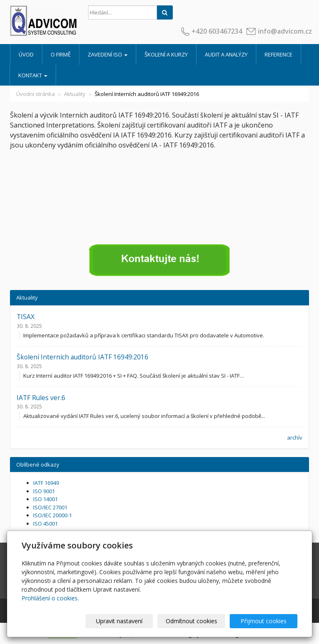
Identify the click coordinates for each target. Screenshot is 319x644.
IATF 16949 (46, 483)
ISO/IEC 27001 (50, 507)
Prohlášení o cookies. (50, 598)
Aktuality (75, 94)
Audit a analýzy (226, 54)
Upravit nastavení (129, 621)
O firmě (61, 54)
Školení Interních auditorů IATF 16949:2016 (82, 357)
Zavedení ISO (108, 54)
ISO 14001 (45, 499)
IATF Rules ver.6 (41, 398)
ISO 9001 (44, 491)
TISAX (26, 317)
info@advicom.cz (285, 31)
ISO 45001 (45, 524)
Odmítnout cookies (197, 621)
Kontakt (33, 75)
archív (295, 438)
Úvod (26, 54)
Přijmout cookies (266, 621)
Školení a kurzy (166, 54)
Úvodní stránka (36, 94)
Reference (279, 54)
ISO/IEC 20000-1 (53, 515)
